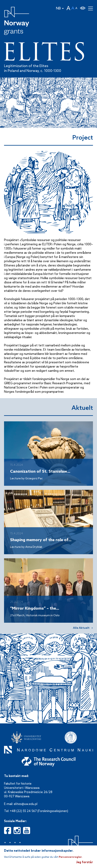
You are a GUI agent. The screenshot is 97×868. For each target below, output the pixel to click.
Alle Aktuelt (81, 628)
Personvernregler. (71, 857)
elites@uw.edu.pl (26, 804)
